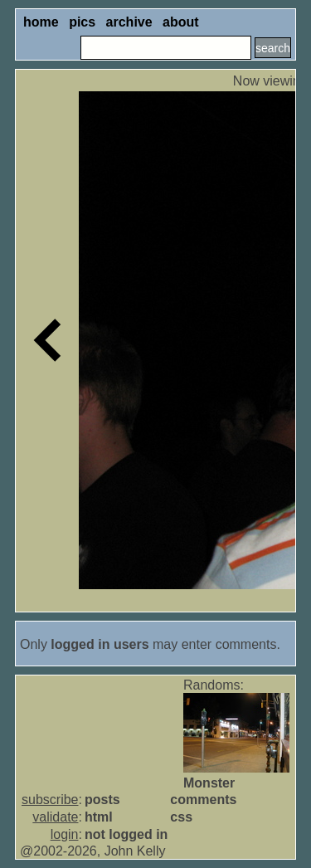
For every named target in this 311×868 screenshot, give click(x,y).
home (41, 22)
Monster (209, 783)
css (181, 817)
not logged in (126, 834)
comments (203, 800)
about (181, 22)
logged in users (100, 644)
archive (129, 22)
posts (102, 800)
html (99, 817)
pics (82, 22)
